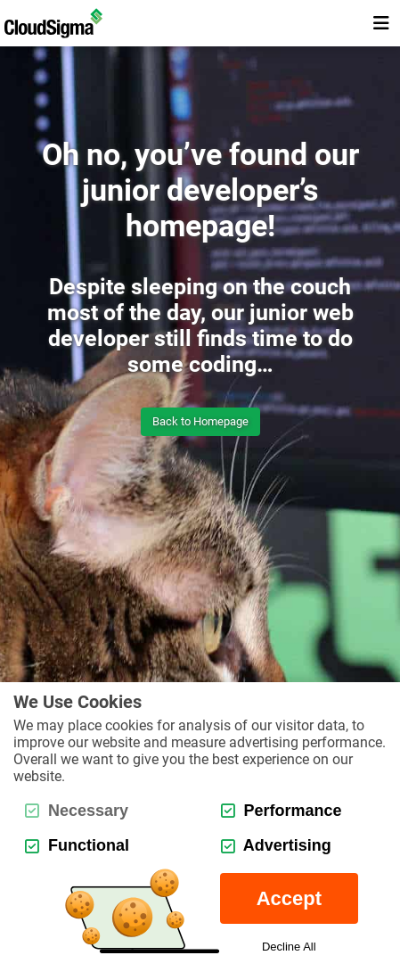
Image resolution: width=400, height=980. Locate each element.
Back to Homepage (200, 421)
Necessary (77, 811)
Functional (77, 845)
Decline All (289, 947)
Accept (289, 898)
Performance (282, 811)
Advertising (276, 845)
